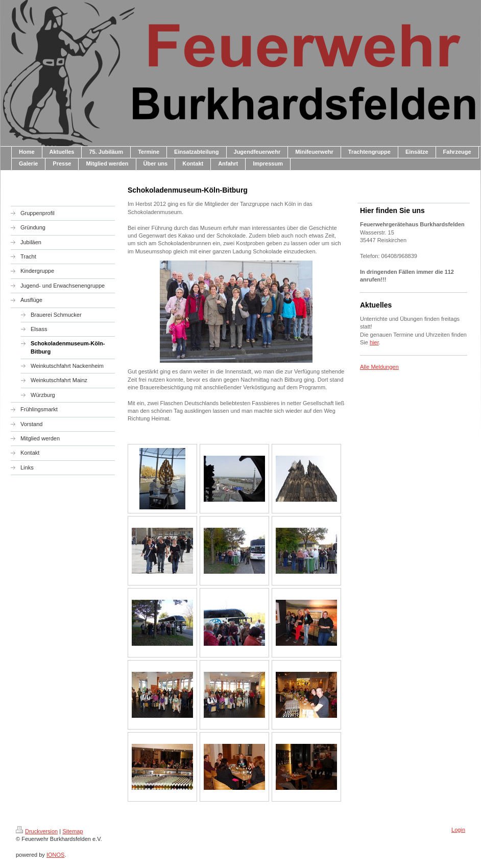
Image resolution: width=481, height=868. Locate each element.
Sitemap (73, 831)
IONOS (55, 855)
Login (458, 830)
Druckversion (37, 831)
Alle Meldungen (379, 367)
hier (374, 342)
